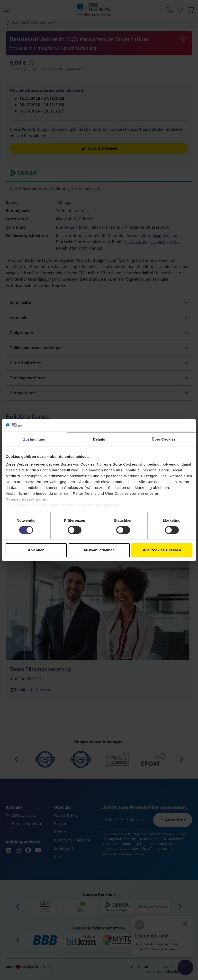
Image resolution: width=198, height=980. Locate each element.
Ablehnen (36, 550)
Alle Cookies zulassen (162, 550)
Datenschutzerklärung (26, 499)
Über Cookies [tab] (164, 439)
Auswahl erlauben (99, 550)
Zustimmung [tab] (34, 439)
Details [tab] (99, 439)
